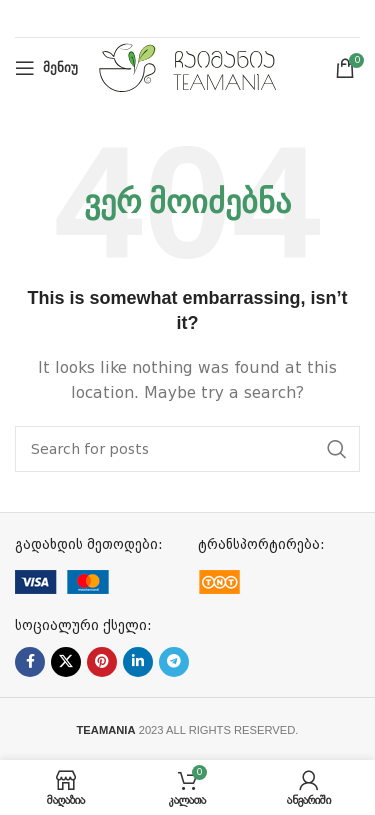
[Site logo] (187, 67)
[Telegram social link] (174, 662)
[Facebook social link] (30, 662)
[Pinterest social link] (102, 662)
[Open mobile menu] (46, 68)
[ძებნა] (187, 449)
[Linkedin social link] (138, 662)
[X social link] (66, 662)
